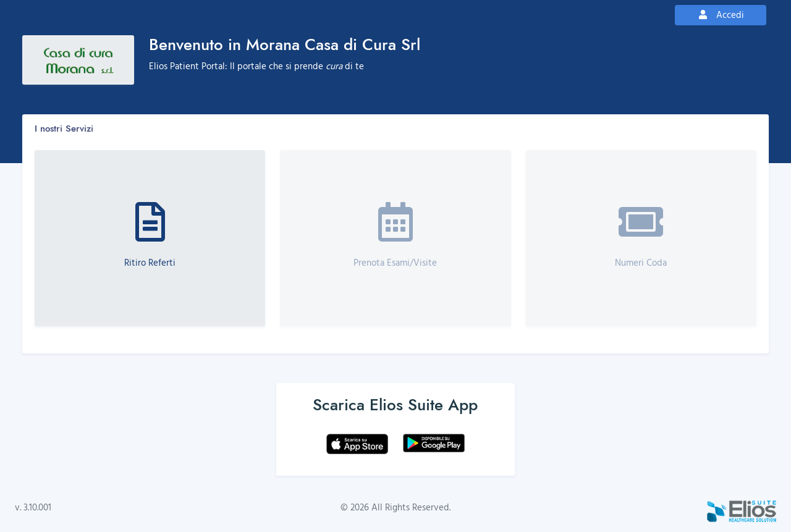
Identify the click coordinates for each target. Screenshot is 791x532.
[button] (150, 238)
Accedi (721, 15)
